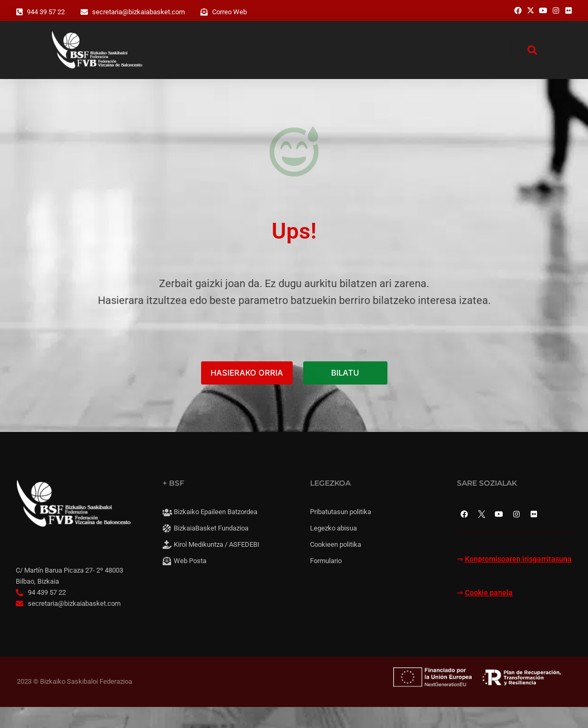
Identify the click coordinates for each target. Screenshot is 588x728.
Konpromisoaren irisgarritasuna (518, 581)
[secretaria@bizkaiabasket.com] (84, 12)
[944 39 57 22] (19, 12)
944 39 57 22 (46, 12)
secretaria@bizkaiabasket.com (138, 12)
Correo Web (230, 12)
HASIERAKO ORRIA (247, 394)
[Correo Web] (204, 12)
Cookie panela (489, 614)
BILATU (345, 394)
